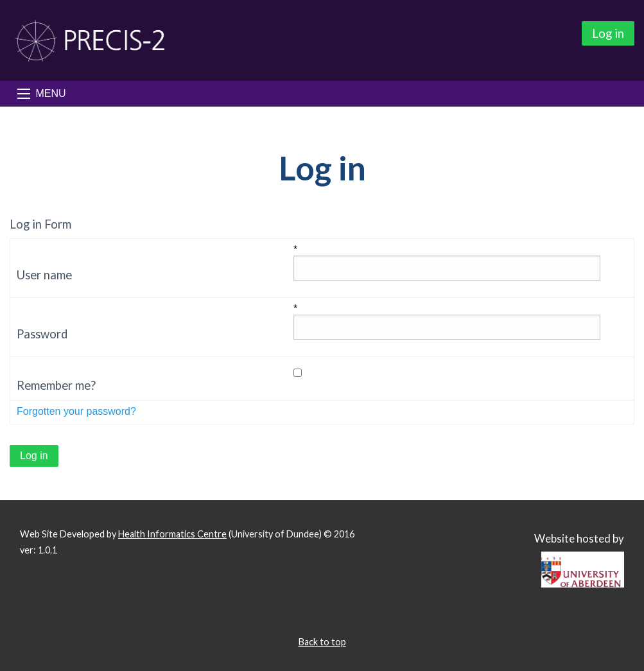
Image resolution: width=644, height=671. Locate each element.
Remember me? (56, 385)
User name (44, 275)
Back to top (322, 642)
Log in (608, 33)
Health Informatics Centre (172, 534)
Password (42, 334)
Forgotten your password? (76, 411)
